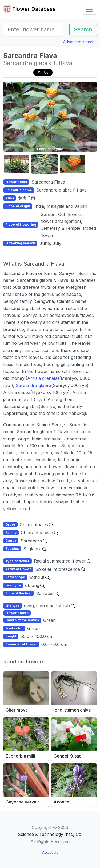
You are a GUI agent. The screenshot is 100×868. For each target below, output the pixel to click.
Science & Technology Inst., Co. (50, 834)
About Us (50, 852)
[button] (17, 164)
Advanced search (79, 42)
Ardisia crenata (42, 378)
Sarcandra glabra (33, 385)
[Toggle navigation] (89, 9)
